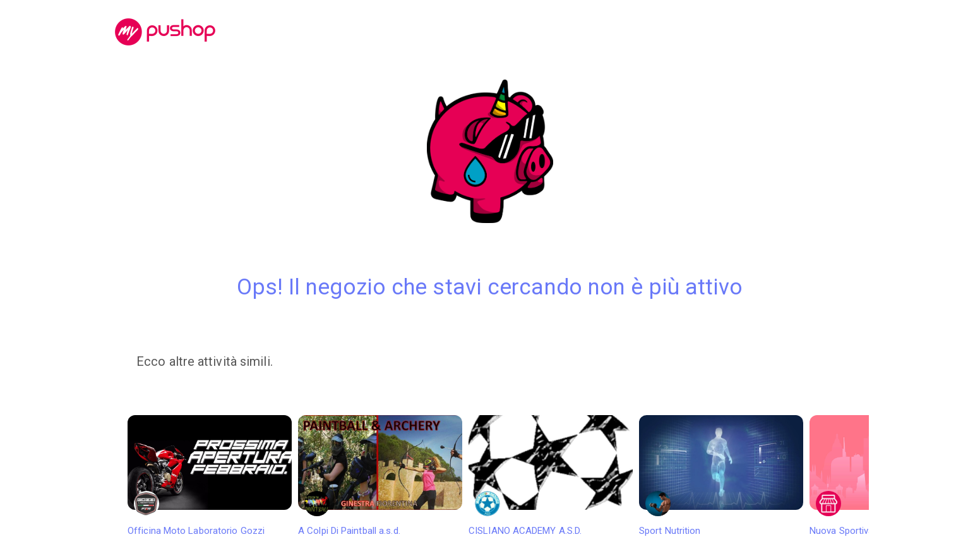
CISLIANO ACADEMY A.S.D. (551, 476)
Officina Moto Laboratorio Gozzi (210, 476)
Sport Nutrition (721, 476)
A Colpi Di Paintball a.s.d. (380, 476)
